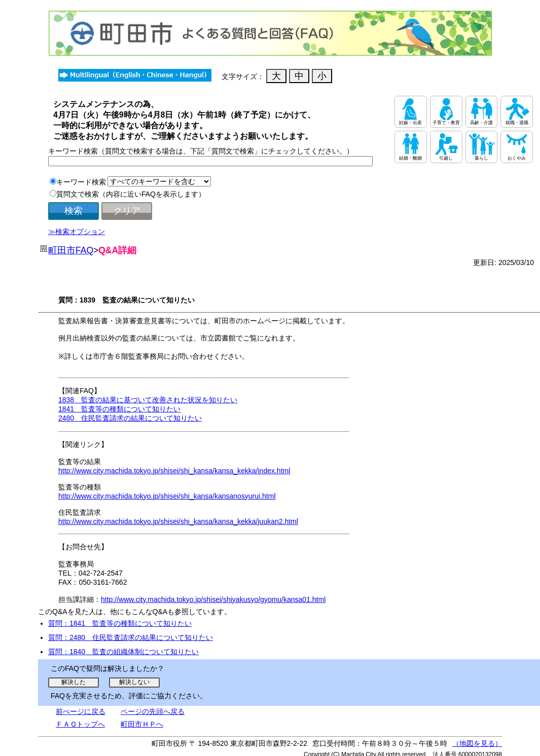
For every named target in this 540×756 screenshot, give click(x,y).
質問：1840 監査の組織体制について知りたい (123, 652)
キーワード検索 (81, 182)
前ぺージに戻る (81, 711)
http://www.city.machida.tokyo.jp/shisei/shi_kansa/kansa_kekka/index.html (174, 471)
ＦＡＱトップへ (80, 724)
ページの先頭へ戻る (153, 711)
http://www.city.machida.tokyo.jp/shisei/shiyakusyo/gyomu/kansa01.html (213, 599)
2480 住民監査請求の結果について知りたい (130, 418)
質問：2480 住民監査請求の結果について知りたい (131, 637)
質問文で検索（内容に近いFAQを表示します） (131, 194)
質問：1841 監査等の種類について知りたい (120, 623)
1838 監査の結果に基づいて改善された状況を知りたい (148, 400)
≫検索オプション (77, 232)
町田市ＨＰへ (142, 724)
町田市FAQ (71, 250)
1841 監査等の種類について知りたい (119, 409)
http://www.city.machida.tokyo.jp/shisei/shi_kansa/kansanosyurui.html (167, 496)
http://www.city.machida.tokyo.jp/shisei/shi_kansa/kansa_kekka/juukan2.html (178, 521)
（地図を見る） (477, 743)
